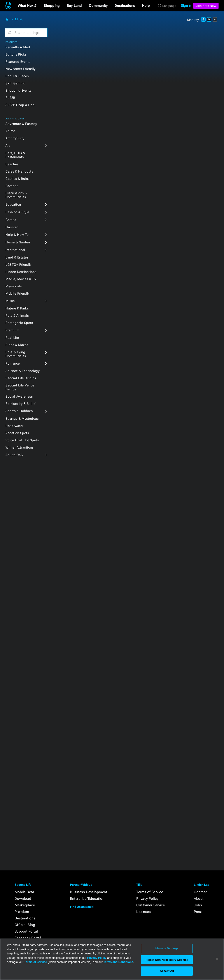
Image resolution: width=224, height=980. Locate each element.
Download (23, 899)
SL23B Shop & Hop (20, 105)
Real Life (12, 338)
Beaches (12, 164)
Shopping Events (18, 91)
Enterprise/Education (87, 899)
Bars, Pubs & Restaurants (15, 155)
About (199, 899)
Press (198, 912)
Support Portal (26, 931)
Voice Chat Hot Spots (22, 440)
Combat (12, 186)
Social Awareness (19, 397)
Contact (200, 892)
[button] (27, 6)
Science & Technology (23, 371)
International (15, 250)
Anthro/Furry (15, 138)
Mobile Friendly (18, 293)
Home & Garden (18, 242)
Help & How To (17, 235)
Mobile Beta (24, 892)
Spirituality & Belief (20, 404)
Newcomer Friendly (21, 69)
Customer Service (150, 905)
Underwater (14, 426)
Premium (12, 330)
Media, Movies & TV (21, 279)
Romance (13, 363)
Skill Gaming (15, 83)
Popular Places (17, 76)
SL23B (10, 98)
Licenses (143, 912)
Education (13, 204)
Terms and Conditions (118, 962)
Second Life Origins (21, 378)
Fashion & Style (17, 212)
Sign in (186, 6)
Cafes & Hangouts (19, 171)
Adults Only (14, 455)
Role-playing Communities (16, 354)
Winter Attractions (19, 447)
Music (19, 19)
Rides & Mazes (17, 345)
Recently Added (18, 47)
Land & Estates (17, 257)
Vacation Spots (17, 433)
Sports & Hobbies (19, 411)
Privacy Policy (147, 899)
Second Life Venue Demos (20, 387)
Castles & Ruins (17, 179)
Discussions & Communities (16, 195)
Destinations (25, 918)
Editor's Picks (16, 54)
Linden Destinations (21, 272)
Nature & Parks (17, 308)
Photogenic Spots (19, 323)
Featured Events (18, 62)
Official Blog (25, 925)
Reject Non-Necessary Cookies (167, 960)
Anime (10, 131)
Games (11, 220)
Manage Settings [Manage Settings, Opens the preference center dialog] (167, 948)
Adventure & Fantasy (21, 124)
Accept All (167, 971)
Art (8, 146)
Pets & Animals (17, 316)
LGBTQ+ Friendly (19, 265)
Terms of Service (150, 892)
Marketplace (25, 905)
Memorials (14, 286)
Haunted (12, 227)
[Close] (217, 959)
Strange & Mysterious (22, 419)
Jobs (198, 905)
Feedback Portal (28, 938)
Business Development (89, 892)
